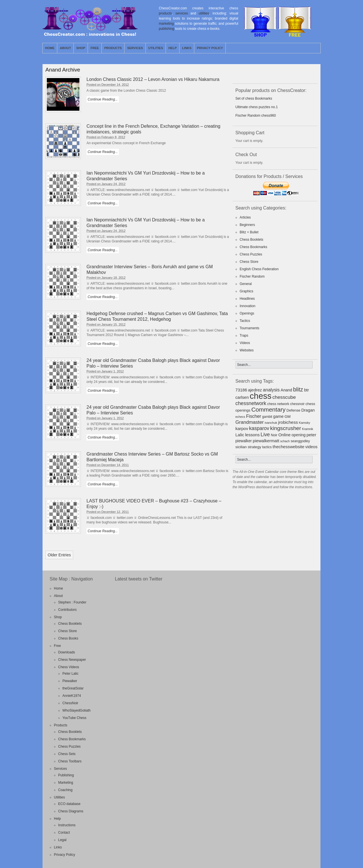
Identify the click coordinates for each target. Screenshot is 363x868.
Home (50, 48)
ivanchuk (271, 423)
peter (311, 435)
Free (95, 48)
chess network (278, 404)
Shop (81, 48)
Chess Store (249, 262)
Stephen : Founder (72, 602)
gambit (267, 417)
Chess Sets (67, 754)
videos (312, 447)
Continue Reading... (103, 99)
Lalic (240, 435)
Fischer (254, 416)
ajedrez (255, 390)
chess (260, 396)
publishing (166, 29)
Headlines (247, 299)
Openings (247, 313)
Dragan (308, 410)
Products (113, 48)
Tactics (245, 321)
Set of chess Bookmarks (254, 98)
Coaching (65, 790)
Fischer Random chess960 (256, 116)
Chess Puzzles (251, 254)
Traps (244, 336)
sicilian (241, 447)
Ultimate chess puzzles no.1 (257, 107)
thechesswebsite (288, 447)
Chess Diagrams (71, 811)
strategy (254, 447)
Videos (245, 343)
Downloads (67, 652)
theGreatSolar (73, 688)
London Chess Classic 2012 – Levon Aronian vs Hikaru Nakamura (153, 79)
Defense (293, 410)
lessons (252, 435)
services (181, 13)
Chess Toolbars (70, 761)
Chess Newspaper (72, 660)
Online (284, 435)
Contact (64, 833)
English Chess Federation (259, 269)
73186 (241, 390)
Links (187, 48)
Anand (287, 390)
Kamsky (305, 423)
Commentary (268, 409)
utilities (204, 13)
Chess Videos (69, 667)
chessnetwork (251, 403)
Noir (274, 435)
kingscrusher (286, 428)
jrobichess (288, 422)
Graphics (246, 291)
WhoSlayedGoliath (76, 710)
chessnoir (297, 404)
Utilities (156, 48)
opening (298, 435)
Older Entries (59, 555)
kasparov (259, 428)
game (278, 416)
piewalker (244, 441)
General (246, 284)
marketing (166, 24)
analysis (271, 390)
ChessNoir (70, 703)
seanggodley (300, 441)
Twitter (310, 48)
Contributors (67, 610)
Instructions (67, 825)
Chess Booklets (251, 240)
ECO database (69, 804)
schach (285, 441)
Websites (247, 350)
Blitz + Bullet (249, 232)
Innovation (247, 306)
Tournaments (249, 328)
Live (265, 435)
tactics (267, 447)
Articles (245, 217)
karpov (242, 428)
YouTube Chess (74, 718)
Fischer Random (252, 276)
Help (173, 48)
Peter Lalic (70, 674)
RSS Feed (303, 48)
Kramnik (308, 429)
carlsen (242, 397)
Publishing (66, 775)
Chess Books (68, 638)
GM (288, 417)
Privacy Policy (210, 48)
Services (135, 48)
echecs (240, 417)
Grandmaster (250, 422)
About (65, 48)
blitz (298, 389)
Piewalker (70, 681)
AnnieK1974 (72, 696)
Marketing (66, 783)
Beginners (247, 225)
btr (306, 390)
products (165, 13)
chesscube (284, 397)
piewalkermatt (266, 441)
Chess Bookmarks (253, 247)
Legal (62, 840)
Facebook (316, 48)
